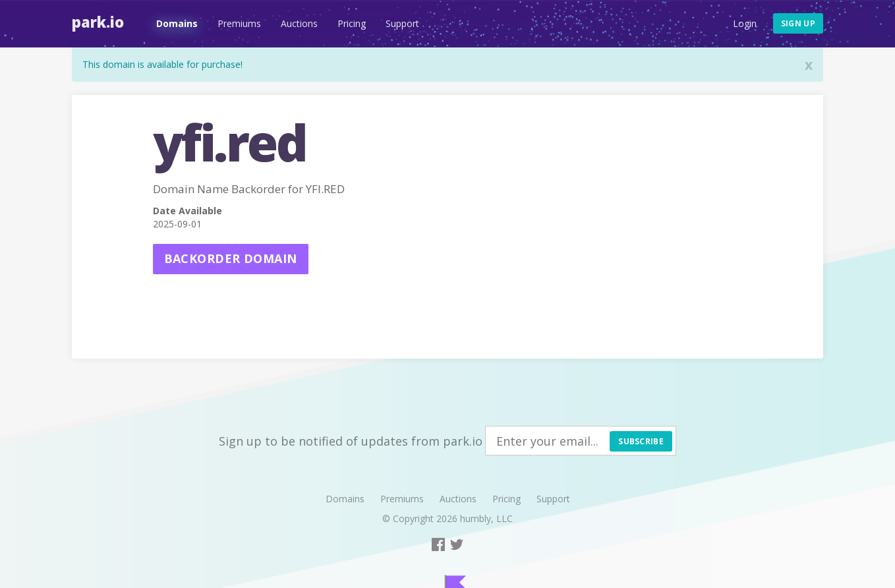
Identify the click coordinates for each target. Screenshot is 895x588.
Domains (177, 23)
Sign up (798, 23)
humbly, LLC (486, 518)
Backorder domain (231, 258)
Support (402, 23)
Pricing (352, 23)
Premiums (239, 23)
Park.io (98, 22)
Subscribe (641, 441)
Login (745, 23)
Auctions (299, 23)
